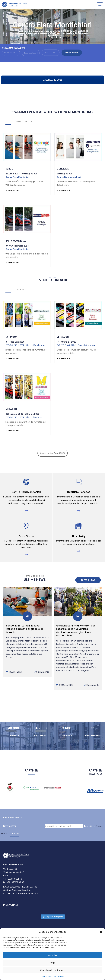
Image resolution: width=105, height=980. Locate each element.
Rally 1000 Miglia (16, 241)
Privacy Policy (59, 976)
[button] (101, 932)
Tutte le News (88, 581)
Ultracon (63, 337)
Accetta (52, 955)
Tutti (8, 121)
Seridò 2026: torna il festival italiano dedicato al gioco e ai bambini (24, 630)
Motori (29, 121)
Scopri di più (55, 37)
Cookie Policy (46, 976)
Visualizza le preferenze (52, 970)
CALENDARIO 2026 (52, 80)
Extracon (11, 337)
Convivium (63, 169)
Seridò (9, 169)
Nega (52, 963)
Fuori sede (21, 290)
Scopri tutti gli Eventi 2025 (53, 454)
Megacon (11, 410)
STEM (18, 121)
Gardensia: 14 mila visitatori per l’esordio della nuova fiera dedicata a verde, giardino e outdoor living (76, 632)
